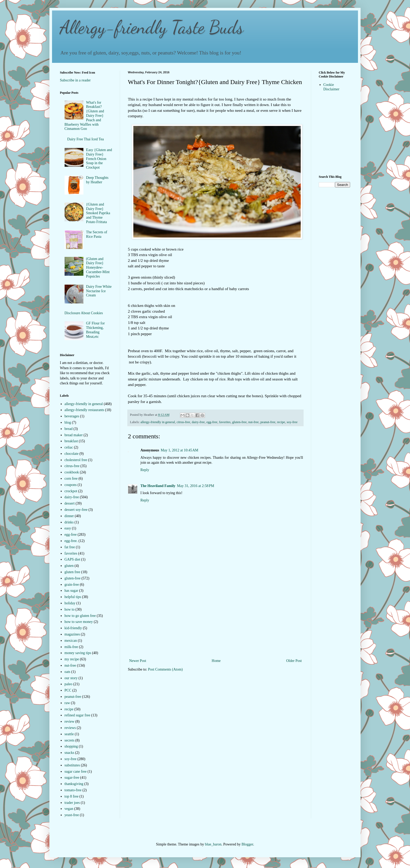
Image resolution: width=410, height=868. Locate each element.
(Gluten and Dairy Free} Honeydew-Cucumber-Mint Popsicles (98, 268)
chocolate (72, 454)
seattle (69, 734)
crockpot (71, 491)
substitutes (72, 765)
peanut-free (268, 422)
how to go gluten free (80, 616)
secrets (70, 740)
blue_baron (213, 844)
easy (68, 528)
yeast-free (72, 815)
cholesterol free (76, 460)
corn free (71, 479)
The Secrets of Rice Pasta (97, 234)
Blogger (247, 844)
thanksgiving (74, 784)
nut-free (254, 422)
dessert (70, 503)
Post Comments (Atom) (165, 669)
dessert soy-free (76, 510)
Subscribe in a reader (75, 80)
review (70, 722)
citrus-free (183, 422)
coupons (71, 485)
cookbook (72, 472)
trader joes (72, 803)
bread (69, 429)
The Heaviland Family (158, 486)
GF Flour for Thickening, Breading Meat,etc (95, 330)
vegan (69, 809)
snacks (69, 753)
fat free (70, 547)
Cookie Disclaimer (331, 87)
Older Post (294, 661)
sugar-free (72, 778)
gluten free (72, 572)
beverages (72, 416)
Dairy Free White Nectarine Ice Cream (99, 291)
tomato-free (73, 790)
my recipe (72, 659)
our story (71, 678)
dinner (69, 516)
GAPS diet (72, 559)
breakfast (71, 441)
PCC (68, 690)
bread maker (74, 435)
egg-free (212, 422)
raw (67, 703)
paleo (69, 684)
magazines (72, 634)
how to (70, 609)
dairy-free (198, 422)
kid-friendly (73, 628)
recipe (281, 422)
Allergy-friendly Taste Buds (152, 27)
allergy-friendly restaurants (84, 410)
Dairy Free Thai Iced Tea (86, 139)
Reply (145, 470)
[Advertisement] (215, 618)
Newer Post (138, 661)
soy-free (292, 422)
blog (68, 422)
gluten (69, 566)
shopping (71, 746)
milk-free (71, 647)
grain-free (72, 585)
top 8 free (72, 796)
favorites (225, 422)
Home (216, 661)
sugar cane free (76, 772)
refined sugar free (78, 715)
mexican (71, 641)
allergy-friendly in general (158, 422)
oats (68, 672)
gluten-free (239, 422)
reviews (70, 728)
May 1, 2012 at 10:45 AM (180, 450)
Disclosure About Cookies (84, 313)
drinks (69, 522)
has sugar (72, 591)
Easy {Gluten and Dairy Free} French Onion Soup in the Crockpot (99, 159)
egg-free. (71, 541)
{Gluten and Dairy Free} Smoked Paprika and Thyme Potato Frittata (98, 213)
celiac (69, 447)
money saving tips (78, 653)
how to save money (79, 622)
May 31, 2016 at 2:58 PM (196, 486)
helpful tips (73, 597)
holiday (70, 603)
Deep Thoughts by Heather (97, 180)
